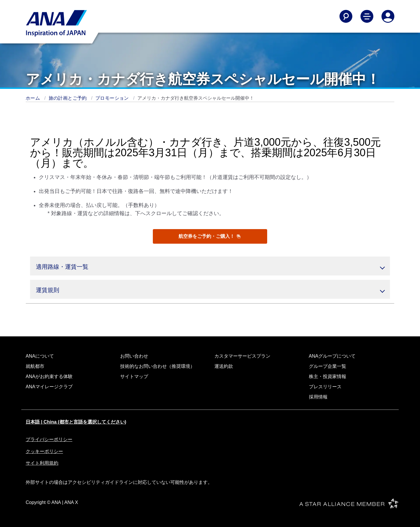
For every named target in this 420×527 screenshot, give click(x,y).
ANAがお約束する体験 (49, 376)
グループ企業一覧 (328, 366)
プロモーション (113, 98)
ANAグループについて (332, 356)
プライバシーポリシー (49, 439)
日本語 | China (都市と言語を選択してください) (76, 422)
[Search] (346, 16)
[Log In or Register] (388, 16)
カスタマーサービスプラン (242, 356)
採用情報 (318, 397)
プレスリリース (325, 387)
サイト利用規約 (42, 463)
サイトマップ (134, 376)
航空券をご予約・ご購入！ (209, 236)
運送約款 (224, 366)
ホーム (34, 98)
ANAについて (40, 356)
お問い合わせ (134, 356)
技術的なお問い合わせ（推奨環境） (157, 366)
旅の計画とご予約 (69, 98)
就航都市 (35, 366)
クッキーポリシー (44, 451)
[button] (210, 266)
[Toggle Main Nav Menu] (367, 16)
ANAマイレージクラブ (49, 387)
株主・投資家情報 (328, 376)
